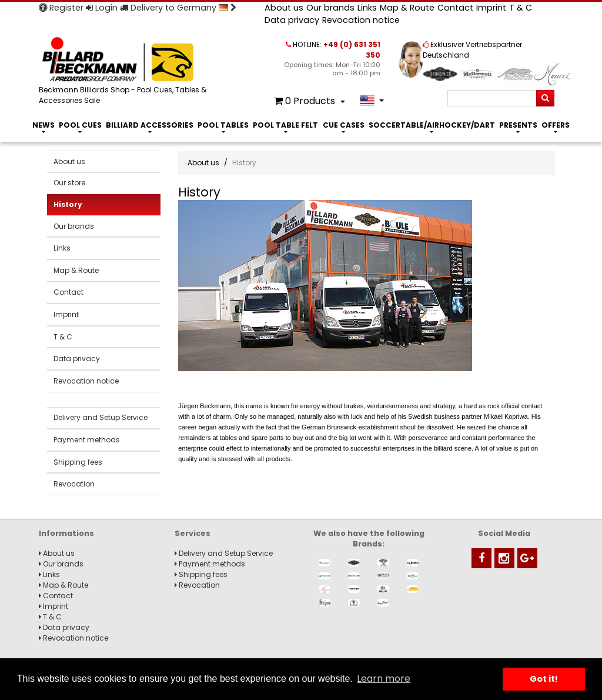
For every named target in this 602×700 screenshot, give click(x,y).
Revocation (74, 484)
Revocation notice (361, 20)
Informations (66, 533)
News (44, 125)
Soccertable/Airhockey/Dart (432, 125)
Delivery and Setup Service (101, 417)
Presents (518, 125)
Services (193, 533)
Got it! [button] (544, 679)
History (68, 204)
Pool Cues (80, 125)
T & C (521, 8)
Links (367, 8)
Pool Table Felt (285, 125)
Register (61, 8)
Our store (69, 183)
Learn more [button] (384, 679)
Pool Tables (223, 125)
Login (102, 8)
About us (284, 8)
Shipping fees (78, 462)
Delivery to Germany (178, 8)
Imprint (491, 8)
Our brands (330, 8)
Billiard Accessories (150, 125)
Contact (455, 8)
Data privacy (292, 20)
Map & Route (407, 8)
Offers (556, 125)
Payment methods (87, 440)
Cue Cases (344, 125)
